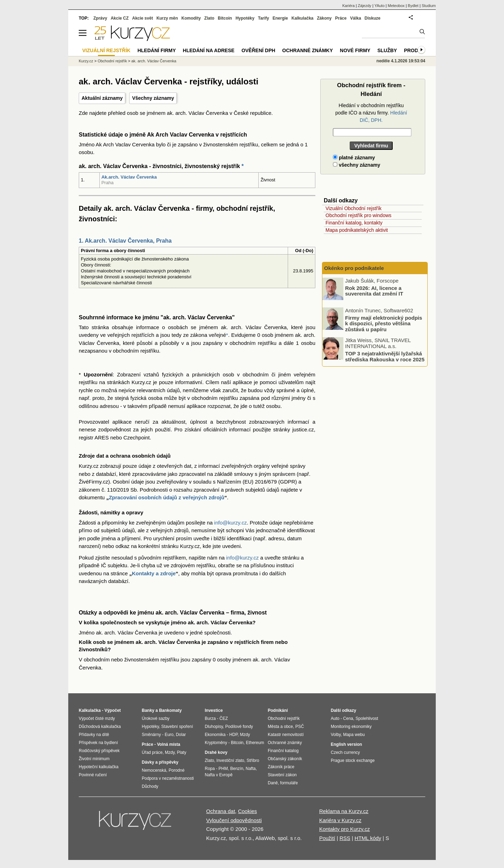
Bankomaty (170, 710)
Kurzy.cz (86, 61)
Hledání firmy (157, 50)
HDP (233, 735)
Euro (169, 735)
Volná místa (168, 744)
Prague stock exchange (353, 761)
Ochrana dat (221, 811)
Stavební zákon (282, 775)
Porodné (177, 770)
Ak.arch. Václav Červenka (129, 177)
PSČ (300, 727)
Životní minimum (94, 759)
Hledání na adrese (209, 50)
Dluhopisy (214, 727)
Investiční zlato (230, 761)
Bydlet (413, 6)
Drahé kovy (216, 752)
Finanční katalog (283, 751)
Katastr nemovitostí (286, 735)
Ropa (210, 769)
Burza (210, 718)
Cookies (247, 811)
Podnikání (278, 710)
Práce (341, 18)
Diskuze (373, 18)
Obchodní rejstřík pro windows (358, 215)
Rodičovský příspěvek (99, 751)
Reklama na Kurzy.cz (344, 811)
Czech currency (345, 752)
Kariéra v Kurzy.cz (340, 820)
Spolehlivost (367, 718)
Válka (355, 18)
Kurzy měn (167, 18)
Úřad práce (152, 752)
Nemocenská (154, 770)
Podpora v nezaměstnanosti (168, 778)
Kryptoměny (216, 743)
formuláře (289, 783)
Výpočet (113, 710)
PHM (223, 769)
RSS (345, 838)
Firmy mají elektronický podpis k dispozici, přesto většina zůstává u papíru (384, 323)
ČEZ (224, 718)
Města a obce (280, 727)
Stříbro (253, 761)
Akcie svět (143, 18)
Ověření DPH (258, 50)
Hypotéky (245, 18)
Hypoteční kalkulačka (99, 767)
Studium (429, 6)
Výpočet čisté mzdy (97, 718)
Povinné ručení (93, 775)
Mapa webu (354, 735)
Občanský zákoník (285, 759)
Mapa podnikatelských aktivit (357, 230)
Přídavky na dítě (94, 735)
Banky (148, 710)
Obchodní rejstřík (112, 61)
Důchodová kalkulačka (100, 727)
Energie (280, 18)
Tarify (264, 18)
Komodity (191, 18)
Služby (387, 50)
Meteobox (396, 6)
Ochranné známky (307, 50)
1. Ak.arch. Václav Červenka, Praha (125, 241)
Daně (273, 783)
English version (346, 744)
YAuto (380, 6)
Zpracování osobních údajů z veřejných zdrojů (167, 497)
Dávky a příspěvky (160, 762)
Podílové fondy (239, 727)
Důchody (150, 786)
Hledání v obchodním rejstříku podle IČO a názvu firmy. (371, 113)
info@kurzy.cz (230, 523)
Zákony (324, 18)
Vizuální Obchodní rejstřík (353, 208)
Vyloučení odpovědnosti (234, 820)
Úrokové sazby (156, 718)
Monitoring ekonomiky (351, 727)
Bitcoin (225, 18)
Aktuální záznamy (102, 98)
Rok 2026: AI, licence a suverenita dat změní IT (374, 291)
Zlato (209, 18)
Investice (214, 710)
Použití (327, 838)
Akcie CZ (120, 18)
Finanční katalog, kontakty (354, 223)
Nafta (251, 769)
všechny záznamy (356, 165)
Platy (182, 752)
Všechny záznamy (153, 98)
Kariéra (348, 6)
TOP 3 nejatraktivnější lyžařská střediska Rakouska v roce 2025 (385, 356)
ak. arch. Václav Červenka (154, 61)
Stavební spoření (177, 727)
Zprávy (100, 18)
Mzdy (170, 752)
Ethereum (255, 743)
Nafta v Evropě (219, 775)
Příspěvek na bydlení (98, 743)
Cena (348, 718)
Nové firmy (355, 50)
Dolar (181, 735)
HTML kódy (368, 838)
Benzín (237, 769)
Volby (336, 735)
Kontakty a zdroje (154, 573)
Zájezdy (365, 6)
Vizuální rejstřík (106, 50)
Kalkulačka (303, 18)
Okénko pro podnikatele (354, 268)
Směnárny (151, 735)
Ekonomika (215, 735)
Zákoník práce (281, 767)
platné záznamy (354, 158)
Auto (335, 718)
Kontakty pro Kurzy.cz (345, 829)
